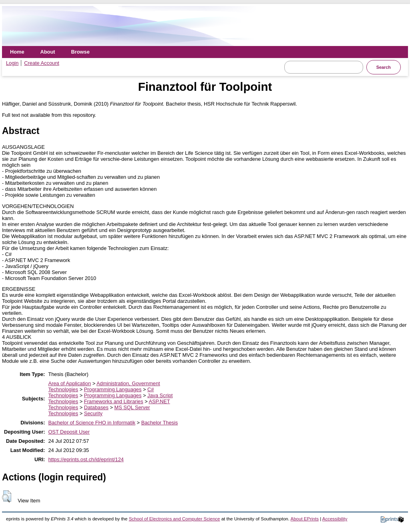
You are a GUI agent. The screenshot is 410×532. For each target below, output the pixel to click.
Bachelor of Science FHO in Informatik (92, 423)
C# (151, 389)
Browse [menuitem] (80, 52)
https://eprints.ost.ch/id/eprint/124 (86, 459)
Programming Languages (113, 389)
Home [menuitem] (17, 52)
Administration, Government (128, 383)
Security (93, 413)
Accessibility (335, 519)
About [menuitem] (48, 52)
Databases (96, 407)
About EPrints (305, 519)
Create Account (42, 63)
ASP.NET (160, 401)
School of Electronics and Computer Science (175, 519)
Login (12, 63)
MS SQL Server (132, 407)
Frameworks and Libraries (114, 401)
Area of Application (69, 383)
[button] (7, 496)
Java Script (160, 395)
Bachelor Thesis (160, 423)
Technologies (63, 389)
